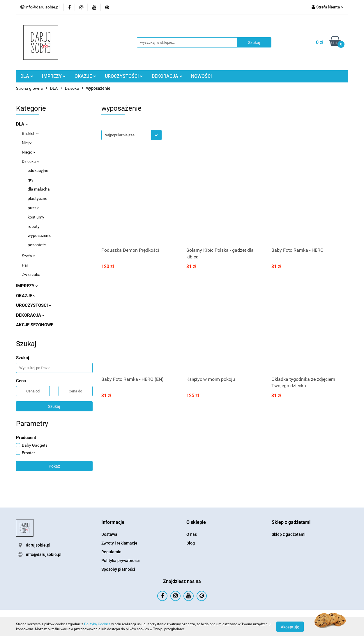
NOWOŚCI (202, 76)
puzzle (33, 208)
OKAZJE (85, 76)
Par (25, 265)
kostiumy (36, 217)
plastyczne (37, 198)
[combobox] (131, 135)
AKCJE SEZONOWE (35, 325)
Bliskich (30, 133)
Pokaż (54, 466)
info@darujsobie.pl (44, 554)
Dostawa (109, 534)
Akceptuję (290, 627)
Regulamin (111, 552)
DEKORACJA (167, 76)
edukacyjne (38, 170)
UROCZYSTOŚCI (124, 76)
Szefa (29, 256)
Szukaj (54, 406)
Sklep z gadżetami (289, 534)
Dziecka (30, 161)
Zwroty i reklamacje (119, 543)
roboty (34, 226)
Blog (191, 543)
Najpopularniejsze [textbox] (120, 135)
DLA (27, 76)
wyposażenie (39, 235)
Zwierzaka (31, 274)
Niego (29, 152)
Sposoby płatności (118, 569)
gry (31, 180)
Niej (27, 143)
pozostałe (37, 245)
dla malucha (39, 189)
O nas (192, 534)
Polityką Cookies (97, 624)
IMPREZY (54, 76)
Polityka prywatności (121, 561)
